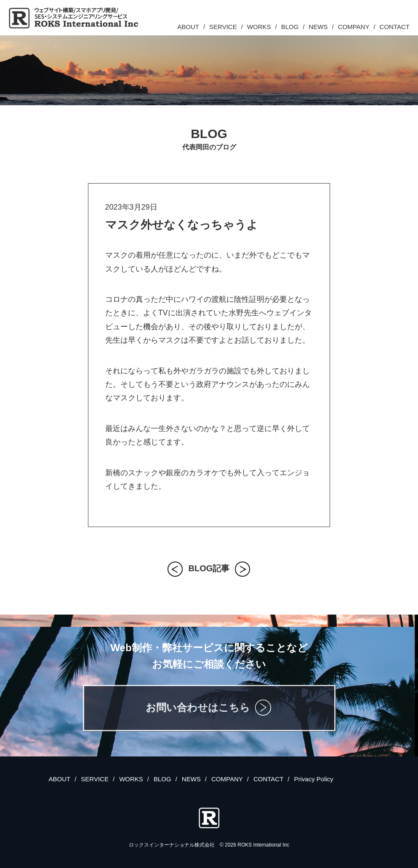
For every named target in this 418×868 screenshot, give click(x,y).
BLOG (290, 27)
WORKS (259, 27)
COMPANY (354, 27)
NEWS (318, 27)
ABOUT (188, 27)
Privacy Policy (313, 779)
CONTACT (395, 27)
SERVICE (223, 27)
